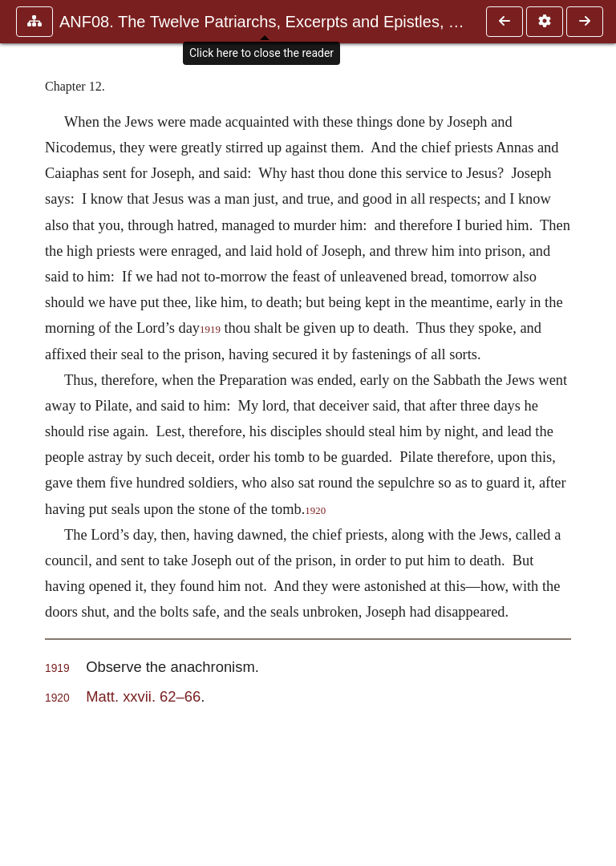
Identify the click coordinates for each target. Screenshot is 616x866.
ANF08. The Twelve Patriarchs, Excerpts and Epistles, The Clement (265, 22)
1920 (315, 511)
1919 (210, 330)
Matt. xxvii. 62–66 (143, 696)
